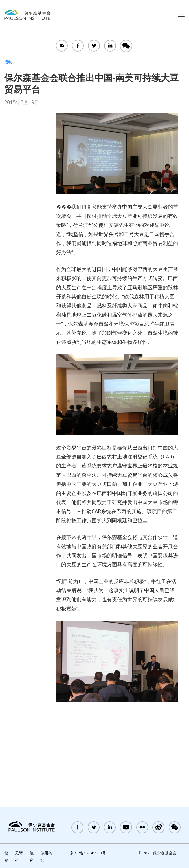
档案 (6, 856)
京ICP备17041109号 (88, 853)
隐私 (32, 856)
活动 (8, 62)
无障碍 (19, 856)
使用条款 (46, 856)
